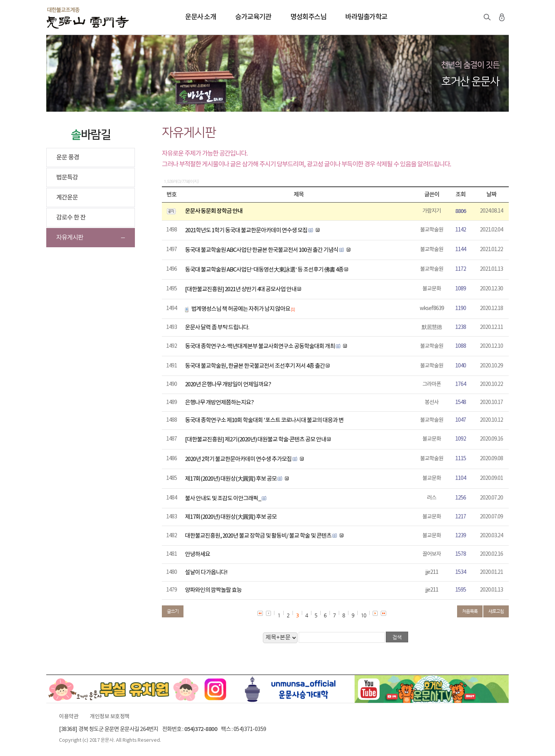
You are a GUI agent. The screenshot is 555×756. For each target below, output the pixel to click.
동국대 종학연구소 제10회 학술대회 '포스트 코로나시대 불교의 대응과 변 (264, 420)
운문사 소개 (200, 17)
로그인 (502, 17)
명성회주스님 (308, 17)
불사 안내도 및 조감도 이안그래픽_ (223, 499)
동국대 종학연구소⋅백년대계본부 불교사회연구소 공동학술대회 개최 (260, 346)
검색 (487, 17)
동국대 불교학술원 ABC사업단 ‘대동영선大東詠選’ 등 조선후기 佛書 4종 (264, 270)
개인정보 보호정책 (110, 717)
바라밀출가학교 (366, 17)
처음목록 (470, 611)
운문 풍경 (68, 158)
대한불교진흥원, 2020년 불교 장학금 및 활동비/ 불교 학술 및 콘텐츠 (258, 536)
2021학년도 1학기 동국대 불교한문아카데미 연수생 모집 (246, 230)
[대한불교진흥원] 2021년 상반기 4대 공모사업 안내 (241, 289)
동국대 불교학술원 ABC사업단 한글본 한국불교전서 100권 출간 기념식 (262, 250)
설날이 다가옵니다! (206, 572)
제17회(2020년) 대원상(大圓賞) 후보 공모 (231, 479)
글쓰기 (173, 611)
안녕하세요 (198, 554)
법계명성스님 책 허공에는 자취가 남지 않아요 (241, 309)
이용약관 (69, 717)
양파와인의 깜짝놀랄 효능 (213, 590)
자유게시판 (70, 238)
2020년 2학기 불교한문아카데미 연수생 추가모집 (238, 459)
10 (363, 615)
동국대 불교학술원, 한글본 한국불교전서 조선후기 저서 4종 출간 (255, 366)
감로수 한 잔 (71, 218)
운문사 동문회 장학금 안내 (214, 211)
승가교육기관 (253, 17)
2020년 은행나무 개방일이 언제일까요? (228, 385)
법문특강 (67, 178)
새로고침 (496, 611)
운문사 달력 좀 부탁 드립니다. (217, 328)
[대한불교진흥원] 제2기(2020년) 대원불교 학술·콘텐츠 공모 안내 (256, 440)
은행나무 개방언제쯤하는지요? (219, 403)
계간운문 (67, 198)
